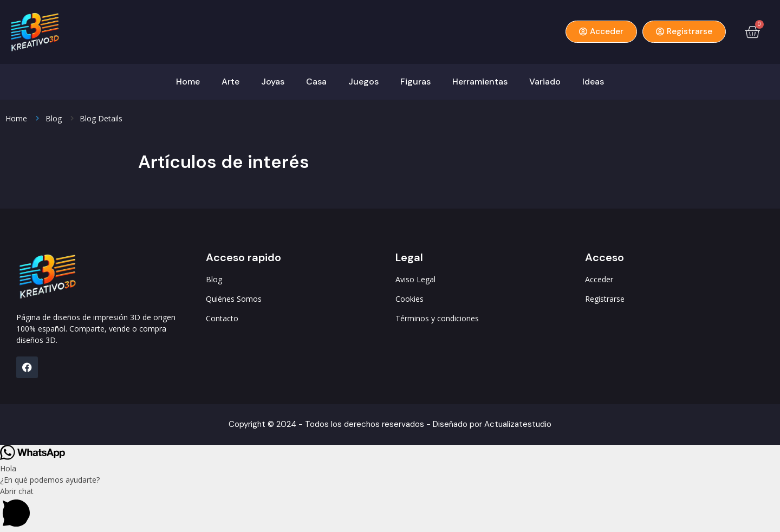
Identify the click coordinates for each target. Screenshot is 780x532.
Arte (230, 82)
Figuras (415, 82)
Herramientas (480, 82)
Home (188, 82)
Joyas (273, 82)
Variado (545, 82)
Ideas (593, 82)
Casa (316, 82)
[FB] (27, 367)
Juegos (363, 82)
